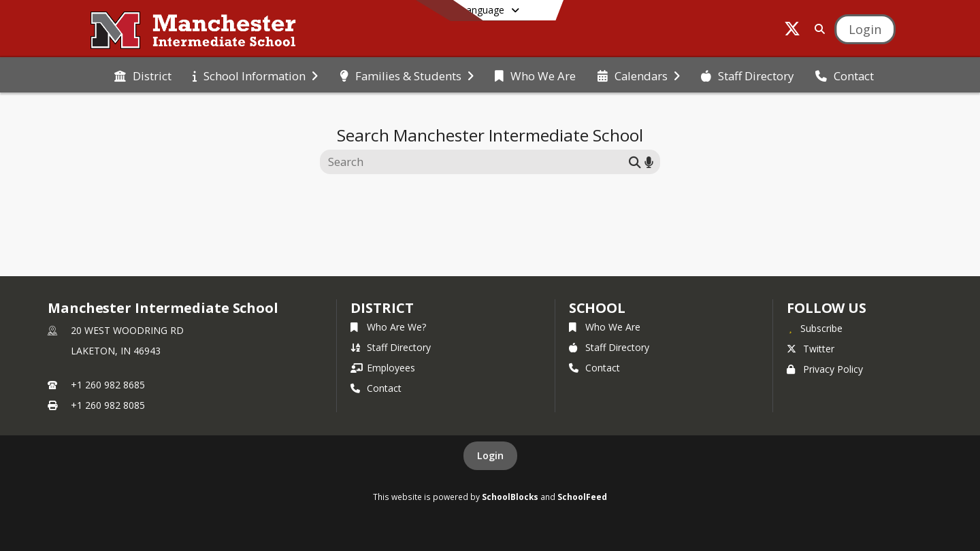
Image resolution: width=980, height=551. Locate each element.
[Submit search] (635, 162)
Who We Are (605, 327)
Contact (376, 388)
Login (490, 455)
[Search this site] (476, 162)
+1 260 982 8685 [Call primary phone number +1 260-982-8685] (108, 385)
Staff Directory (391, 347)
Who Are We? (388, 327)
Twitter (811, 349)
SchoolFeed (582, 497)
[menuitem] (143, 75)
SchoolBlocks (510, 497)
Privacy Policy (825, 369)
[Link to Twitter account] (792, 31)
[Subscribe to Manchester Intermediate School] (815, 328)
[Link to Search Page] (817, 29)
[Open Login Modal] (865, 29)
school (597, 308)
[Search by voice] (649, 162)
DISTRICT (382, 308)
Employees (383, 368)
